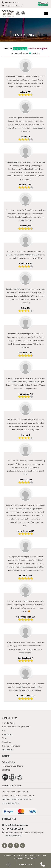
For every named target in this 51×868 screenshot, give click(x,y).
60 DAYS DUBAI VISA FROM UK (17, 799)
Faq (4, 730)
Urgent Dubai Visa (11, 803)
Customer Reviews (11, 746)
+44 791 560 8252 (10, 3)
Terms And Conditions (13, 766)
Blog (4, 738)
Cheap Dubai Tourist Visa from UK (18, 795)
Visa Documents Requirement (16, 726)
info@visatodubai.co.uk (13, 6)
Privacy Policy (9, 762)
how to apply (9, 723)
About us (7, 742)
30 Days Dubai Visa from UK (15, 791)
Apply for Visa (25, 864)
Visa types (7, 734)
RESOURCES (8, 749)
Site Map (6, 769)
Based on (37, 48)
